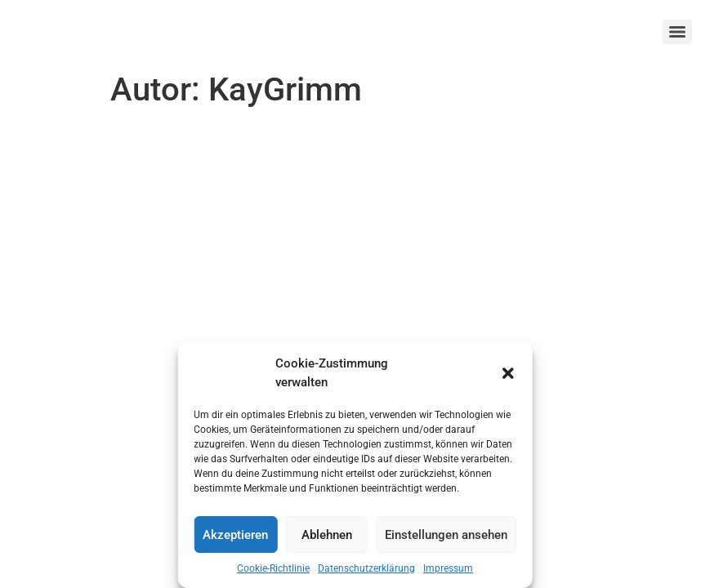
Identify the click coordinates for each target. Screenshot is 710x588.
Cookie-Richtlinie (273, 568)
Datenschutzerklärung (366, 568)
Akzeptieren (235, 535)
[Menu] (677, 32)
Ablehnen (327, 535)
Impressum (448, 568)
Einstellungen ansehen (446, 535)
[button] (508, 373)
